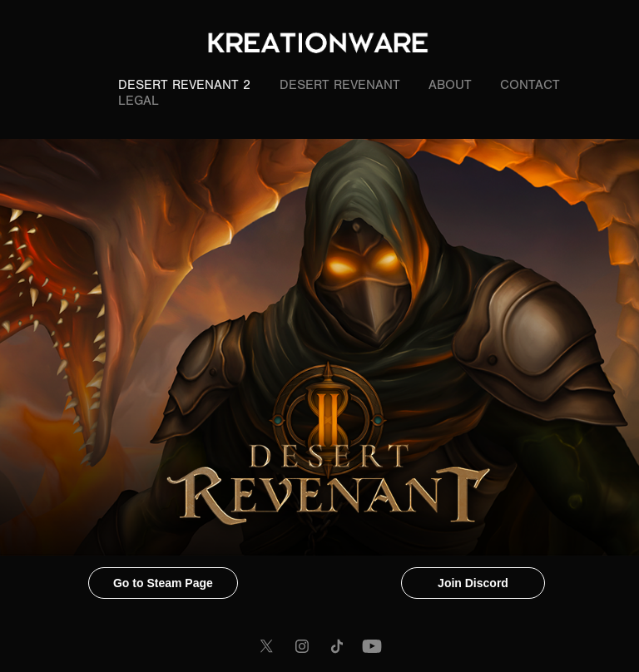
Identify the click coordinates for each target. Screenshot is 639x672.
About (450, 85)
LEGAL (139, 101)
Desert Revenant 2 (184, 85)
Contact (530, 85)
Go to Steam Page (163, 583)
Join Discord (473, 583)
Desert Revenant (340, 85)
